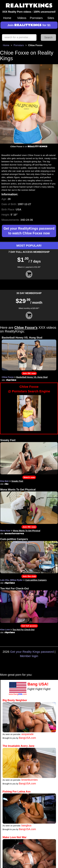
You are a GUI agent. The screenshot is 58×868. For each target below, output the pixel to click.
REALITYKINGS (29, 6)
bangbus (26, 825)
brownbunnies (30, 780)
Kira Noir (5, 481)
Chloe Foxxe (8, 377)
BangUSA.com (27, 738)
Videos (22, 18)
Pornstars (36, 18)
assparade (28, 734)
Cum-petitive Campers (14, 539)
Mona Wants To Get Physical (18, 490)
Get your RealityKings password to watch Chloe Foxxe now (29, 231)
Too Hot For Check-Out (15, 589)
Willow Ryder (16, 580)
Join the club (29, 576)
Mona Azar (5, 531)
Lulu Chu (5, 580)
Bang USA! (38, 684)
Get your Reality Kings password (32, 652)
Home (7, 18)
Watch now (29, 477)
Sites (51, 18)
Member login (29, 656)
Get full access (29, 626)
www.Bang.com (18, 694)
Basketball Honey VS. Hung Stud (22, 338)
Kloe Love (5, 630)
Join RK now (29, 373)
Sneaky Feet (8, 440)
